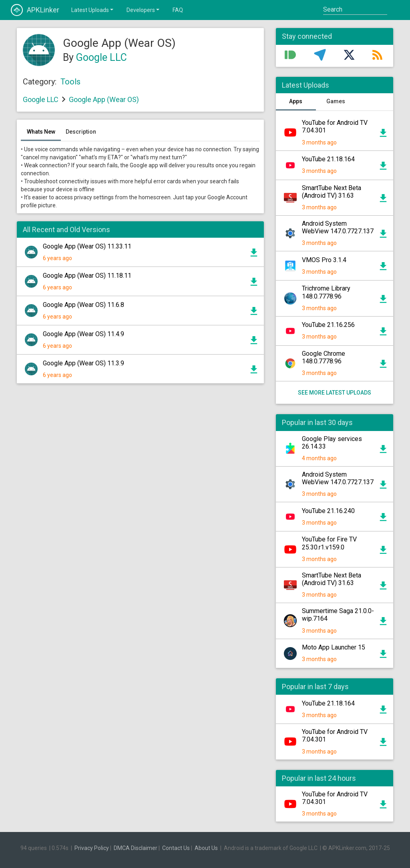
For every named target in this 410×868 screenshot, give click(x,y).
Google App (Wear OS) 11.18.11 (87, 276)
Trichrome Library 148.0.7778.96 (326, 292)
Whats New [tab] (41, 132)
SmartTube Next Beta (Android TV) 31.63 (332, 192)
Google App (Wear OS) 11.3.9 (83, 363)
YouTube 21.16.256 (328, 325)
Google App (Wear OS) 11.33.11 (87, 246)
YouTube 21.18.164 (328, 159)
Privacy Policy (92, 848)
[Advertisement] (140, 470)
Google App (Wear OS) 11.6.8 (83, 305)
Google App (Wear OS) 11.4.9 (83, 334)
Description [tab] (81, 132)
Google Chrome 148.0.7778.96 (324, 357)
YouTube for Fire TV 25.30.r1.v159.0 (329, 543)
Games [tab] (336, 101)
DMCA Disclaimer (136, 848)
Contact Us (176, 848)
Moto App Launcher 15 (334, 647)
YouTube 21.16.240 (328, 511)
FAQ (178, 10)
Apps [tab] (296, 101)
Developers (144, 10)
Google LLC (101, 57)
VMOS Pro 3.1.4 (324, 260)
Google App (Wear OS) (104, 99)
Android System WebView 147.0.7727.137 (338, 227)
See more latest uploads (335, 393)
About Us (206, 848)
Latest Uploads (93, 10)
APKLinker (35, 10)
